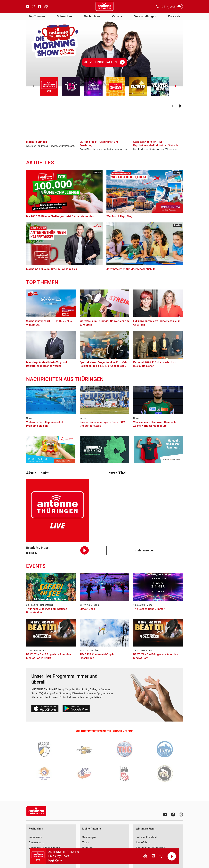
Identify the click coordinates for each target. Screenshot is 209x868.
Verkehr (117, 16)
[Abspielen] (172, 856)
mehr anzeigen (145, 550)
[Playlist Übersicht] (161, 856)
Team (86, 842)
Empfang (88, 848)
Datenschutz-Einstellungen (45, 848)
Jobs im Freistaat (146, 837)
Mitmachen (64, 16)
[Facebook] (173, 815)
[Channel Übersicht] (153, 856)
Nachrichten (92, 16)
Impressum (35, 837)
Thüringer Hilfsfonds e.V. (151, 848)
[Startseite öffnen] (104, 7)
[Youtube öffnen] (28, 7)
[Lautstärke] (145, 856)
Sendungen (89, 837)
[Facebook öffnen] (40, 7)
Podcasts (174, 16)
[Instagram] (181, 815)
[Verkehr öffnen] (46, 7)
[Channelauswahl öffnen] (163, 7)
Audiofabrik (143, 842)
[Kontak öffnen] (157, 7)
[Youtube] (165, 815)
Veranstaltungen (145, 16)
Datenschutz (36, 842)
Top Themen (37, 16)
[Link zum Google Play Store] (76, 709)
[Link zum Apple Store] (45, 709)
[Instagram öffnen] (34, 7)
